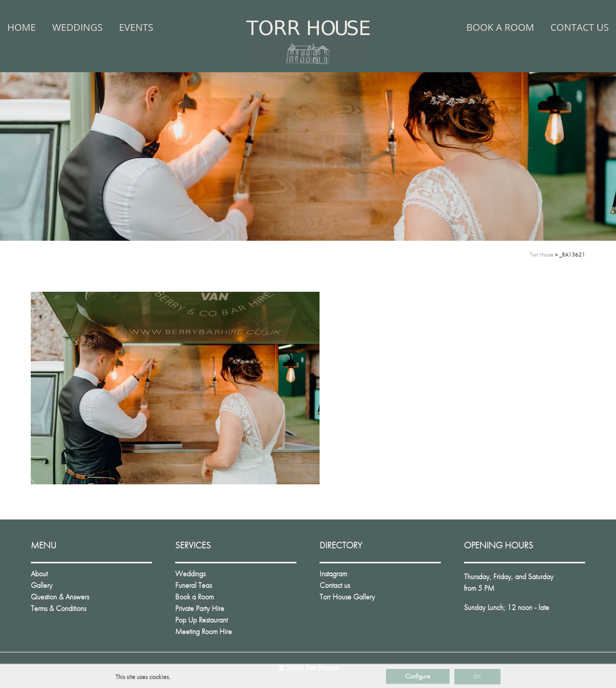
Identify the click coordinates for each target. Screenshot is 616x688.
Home (21, 27)
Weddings (77, 27)
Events (136, 27)
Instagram (333, 574)
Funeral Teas (193, 585)
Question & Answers (60, 597)
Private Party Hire (200, 608)
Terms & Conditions (58, 608)
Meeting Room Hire (204, 631)
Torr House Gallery (347, 597)
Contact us (580, 27)
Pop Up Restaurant (201, 620)
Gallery (42, 585)
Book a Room (500, 27)
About (39, 574)
